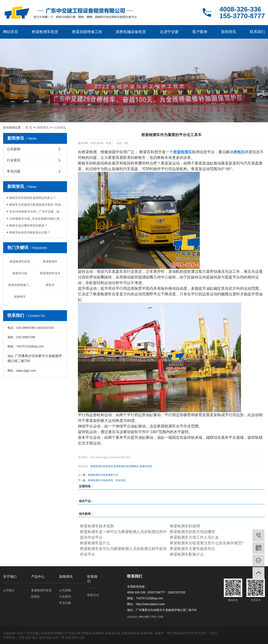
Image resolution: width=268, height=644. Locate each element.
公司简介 (9, 590)
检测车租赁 (146, 466)
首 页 (29, 128)
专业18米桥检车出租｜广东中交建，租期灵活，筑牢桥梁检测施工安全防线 (37, 212)
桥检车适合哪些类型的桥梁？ (28, 226)
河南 (48, 638)
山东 (55, 638)
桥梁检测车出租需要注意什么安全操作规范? (207, 543)
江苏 (68, 638)
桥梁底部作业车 (50, 273)
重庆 (75, 638)
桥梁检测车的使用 (185, 526)
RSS (154, 617)
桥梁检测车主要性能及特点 (192, 549)
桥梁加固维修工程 (87, 32)
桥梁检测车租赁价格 (102, 466)
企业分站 (132, 617)
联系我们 (257, 32)
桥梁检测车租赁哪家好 (126, 466)
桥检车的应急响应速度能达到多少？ (33, 198)
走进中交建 (169, 32)
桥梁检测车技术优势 (97, 526)
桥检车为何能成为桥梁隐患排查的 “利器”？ (37, 205)
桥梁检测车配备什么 (187, 554)
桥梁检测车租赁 (45, 32)
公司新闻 (14, 149)
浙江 (35, 638)
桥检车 (50, 285)
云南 (82, 638)
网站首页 (11, 32)
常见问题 (14, 171)
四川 (28, 638)
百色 (22, 638)
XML (161, 617)
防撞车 (36, 597)
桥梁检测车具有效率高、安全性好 (107, 480)
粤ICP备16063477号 (180, 633)
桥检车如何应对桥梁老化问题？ (30, 232)
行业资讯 (60, 128)
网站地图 (144, 617)
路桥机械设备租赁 (131, 32)
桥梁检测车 (50, 261)
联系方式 (93, 595)
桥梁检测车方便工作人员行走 (194, 537)
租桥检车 (20, 297)
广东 (62, 638)
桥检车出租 (20, 273)
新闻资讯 (229, 32)
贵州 (42, 638)
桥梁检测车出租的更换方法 (103, 475)
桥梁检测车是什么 (95, 543)
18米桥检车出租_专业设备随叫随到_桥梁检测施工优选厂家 (37, 219)
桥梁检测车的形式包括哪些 (192, 532)
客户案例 (200, 32)
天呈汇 (213, 633)
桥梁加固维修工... (20, 285)
